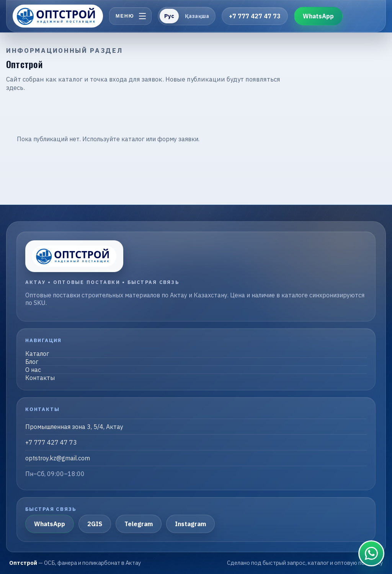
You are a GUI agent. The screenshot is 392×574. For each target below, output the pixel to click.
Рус (169, 16)
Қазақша (197, 16)
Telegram (139, 524)
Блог (32, 362)
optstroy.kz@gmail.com (58, 458)
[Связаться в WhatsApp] (371, 553)
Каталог (37, 354)
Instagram (190, 524)
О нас (33, 370)
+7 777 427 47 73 (255, 16)
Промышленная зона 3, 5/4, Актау (74, 427)
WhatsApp (318, 16)
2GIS (95, 524)
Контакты (40, 378)
